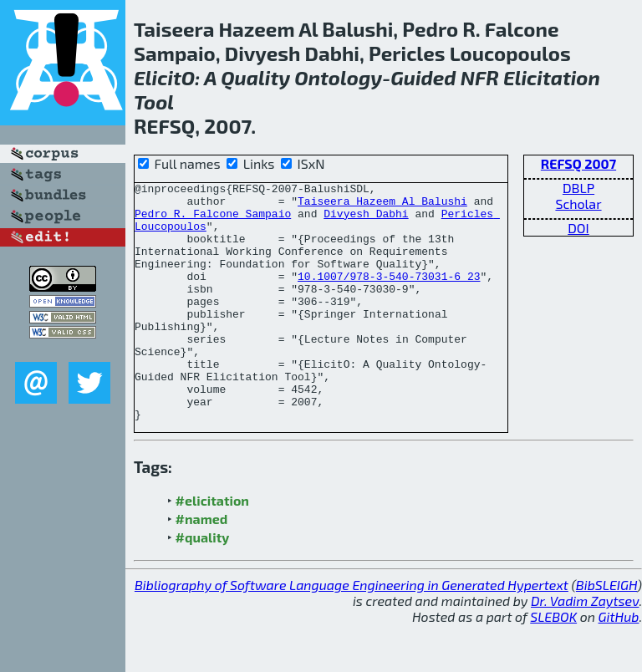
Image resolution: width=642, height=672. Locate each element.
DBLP (578, 188)
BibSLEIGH (606, 632)
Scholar (578, 204)
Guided (423, 77)
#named (202, 566)
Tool (154, 102)
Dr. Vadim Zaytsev (585, 648)
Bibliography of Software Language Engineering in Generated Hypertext (352, 632)
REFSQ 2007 (578, 163)
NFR (480, 77)
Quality (255, 77)
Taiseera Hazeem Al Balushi (382, 206)
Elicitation (552, 77)
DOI (578, 228)
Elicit (158, 77)
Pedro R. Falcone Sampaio (213, 221)
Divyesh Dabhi (366, 221)
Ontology (338, 77)
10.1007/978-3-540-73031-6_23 (389, 296)
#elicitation (212, 548)
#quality (203, 585)
